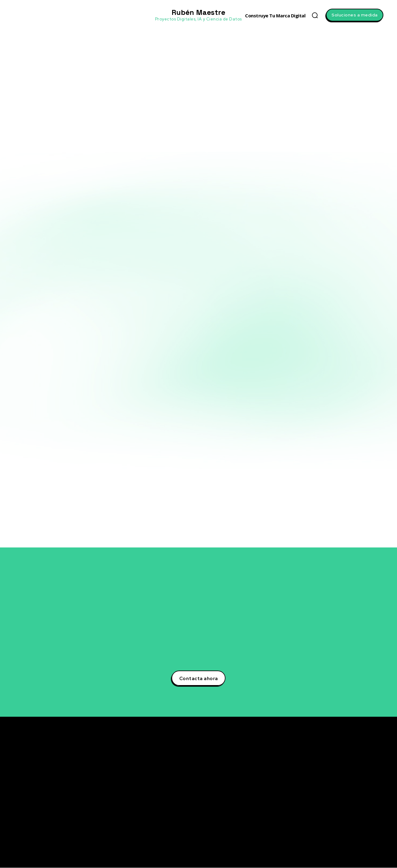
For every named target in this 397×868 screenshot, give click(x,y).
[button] (315, 15)
